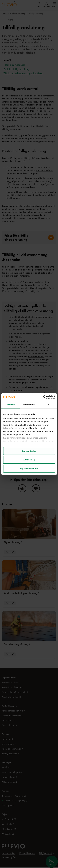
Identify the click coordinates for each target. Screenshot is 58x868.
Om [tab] (48, 405)
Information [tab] (29, 405)
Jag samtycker (29, 451)
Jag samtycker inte (29, 468)
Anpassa (29, 460)
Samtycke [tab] (10, 405)
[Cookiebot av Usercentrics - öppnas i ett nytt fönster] (43, 397)
